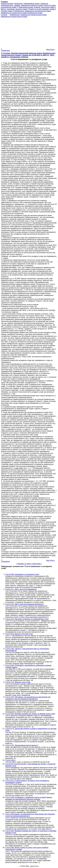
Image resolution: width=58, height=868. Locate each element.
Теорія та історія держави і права (42, 9)
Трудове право (7, 11)
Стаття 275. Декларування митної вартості (22, 745)
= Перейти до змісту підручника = (29, 564)
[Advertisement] (29, 32)
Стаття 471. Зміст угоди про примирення (21, 589)
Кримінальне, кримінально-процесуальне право (32, 11)
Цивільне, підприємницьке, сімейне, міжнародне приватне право (25, 4)
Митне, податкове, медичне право (14, 9)
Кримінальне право (35, 13)
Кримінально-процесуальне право (14, 13)
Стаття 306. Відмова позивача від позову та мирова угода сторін (30, 714)
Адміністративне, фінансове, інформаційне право (20, 4)
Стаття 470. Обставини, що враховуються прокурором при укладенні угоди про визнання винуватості (28, 698)
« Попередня (5, 50)
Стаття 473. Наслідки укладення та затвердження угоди (27, 619)
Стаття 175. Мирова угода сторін (18, 682)
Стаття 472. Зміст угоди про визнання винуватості (25, 604)
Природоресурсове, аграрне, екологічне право (36, 7)
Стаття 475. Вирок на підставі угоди (19, 634)
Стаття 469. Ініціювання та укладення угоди (22, 574)
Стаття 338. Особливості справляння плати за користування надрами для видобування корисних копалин (29, 798)
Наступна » (51, 50)
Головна (4, 15)
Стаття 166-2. (11, 760)
